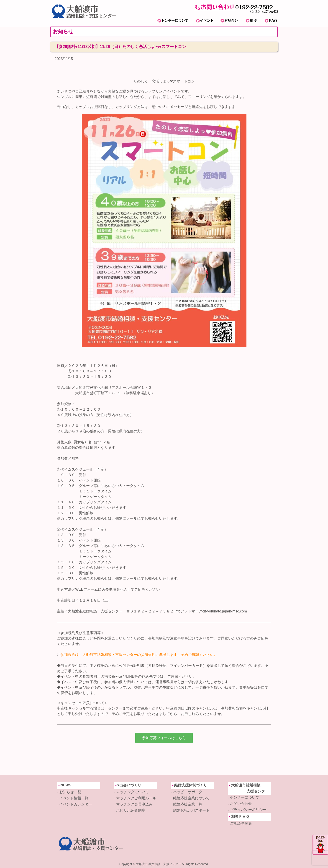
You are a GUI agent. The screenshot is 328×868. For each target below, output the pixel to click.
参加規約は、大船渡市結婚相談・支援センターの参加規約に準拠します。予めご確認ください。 (140, 655)
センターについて (245, 797)
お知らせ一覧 (70, 792)
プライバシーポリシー (248, 810)
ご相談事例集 (241, 823)
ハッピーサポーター (190, 792)
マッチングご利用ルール (136, 798)
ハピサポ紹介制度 (131, 810)
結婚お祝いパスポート (191, 810)
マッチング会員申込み (134, 804)
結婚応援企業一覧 (188, 804)
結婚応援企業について (191, 798)
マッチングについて (133, 792)
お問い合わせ (241, 804)
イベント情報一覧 (74, 798)
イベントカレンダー (76, 804)
